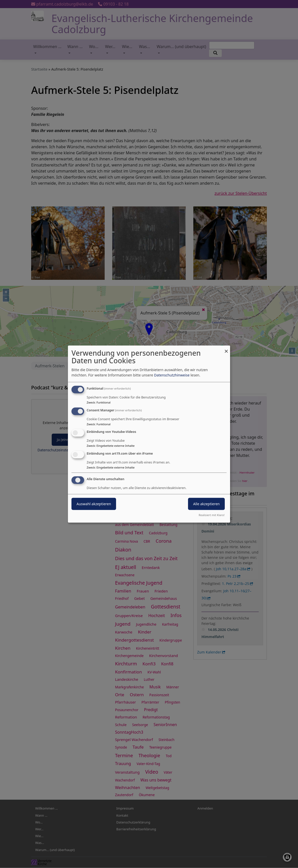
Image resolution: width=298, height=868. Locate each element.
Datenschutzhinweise (172, 375)
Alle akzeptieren (206, 504)
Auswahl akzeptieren (94, 504)
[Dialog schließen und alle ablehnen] (226, 348)
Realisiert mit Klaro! (212, 515)
